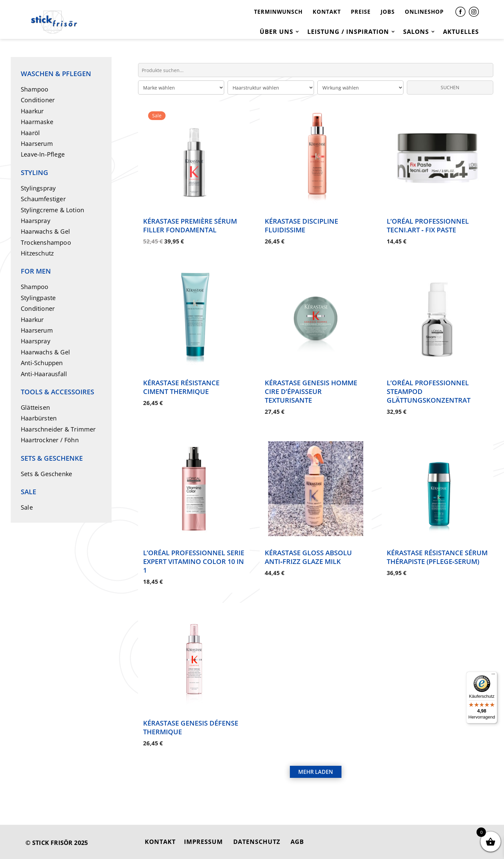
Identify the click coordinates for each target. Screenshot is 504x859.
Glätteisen (35, 407)
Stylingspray (38, 188)
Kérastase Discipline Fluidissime (301, 225)
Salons (416, 32)
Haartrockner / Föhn (50, 440)
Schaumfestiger (43, 199)
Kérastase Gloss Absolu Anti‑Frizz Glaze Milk (308, 557)
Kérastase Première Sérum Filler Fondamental (190, 225)
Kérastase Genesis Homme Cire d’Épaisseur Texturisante (311, 391)
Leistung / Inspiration (348, 32)
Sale (27, 507)
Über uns (276, 32)
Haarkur (32, 111)
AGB (297, 842)
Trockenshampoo (46, 242)
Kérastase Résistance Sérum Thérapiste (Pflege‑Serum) (437, 557)
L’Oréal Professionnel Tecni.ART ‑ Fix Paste (428, 225)
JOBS (388, 12)
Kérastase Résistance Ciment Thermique (181, 387)
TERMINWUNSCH (278, 12)
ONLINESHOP (424, 12)
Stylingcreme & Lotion (52, 210)
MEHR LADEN (316, 772)
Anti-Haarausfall (44, 374)
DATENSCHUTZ (257, 842)
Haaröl (30, 133)
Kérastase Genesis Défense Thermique (191, 727)
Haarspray (36, 221)
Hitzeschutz (37, 253)
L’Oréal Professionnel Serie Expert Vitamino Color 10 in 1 (194, 561)
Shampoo (35, 89)
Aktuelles (461, 32)
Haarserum (37, 144)
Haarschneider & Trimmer (58, 429)
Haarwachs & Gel (45, 231)
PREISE (361, 12)
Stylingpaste (38, 298)
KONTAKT (327, 12)
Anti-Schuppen (42, 363)
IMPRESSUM (203, 842)
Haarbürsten (39, 418)
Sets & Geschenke (46, 474)
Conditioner (38, 100)
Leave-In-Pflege (43, 154)
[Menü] (493, 676)
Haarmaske (37, 122)
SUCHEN (450, 87)
